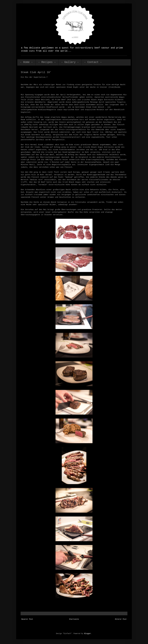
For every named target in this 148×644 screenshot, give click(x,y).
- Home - (26, 62)
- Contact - (93, 62)
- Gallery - (70, 62)
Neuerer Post (27, 619)
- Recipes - (47, 62)
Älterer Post (121, 619)
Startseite (74, 619)
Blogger (88, 634)
